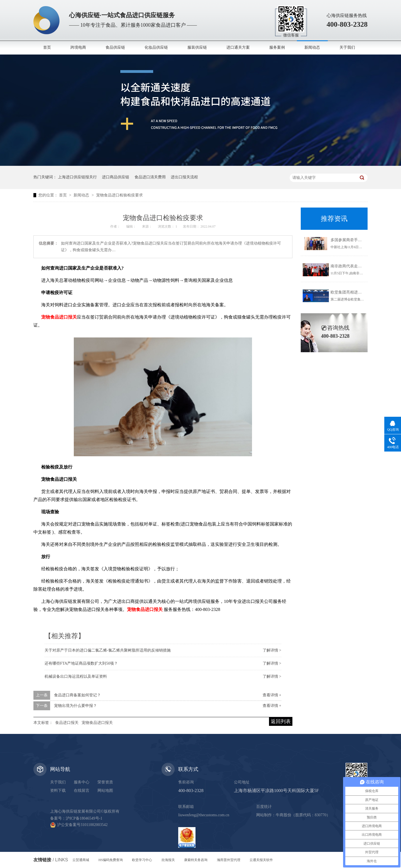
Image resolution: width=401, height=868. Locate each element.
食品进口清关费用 (150, 177)
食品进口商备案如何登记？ (77, 695)
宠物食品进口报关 (97, 723)
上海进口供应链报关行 (77, 177)
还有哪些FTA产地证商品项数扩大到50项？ (81, 663)
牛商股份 (283, 815)
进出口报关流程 (184, 177)
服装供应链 (197, 47)
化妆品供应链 (156, 47)
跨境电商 (78, 47)
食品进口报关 (67, 723)
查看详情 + (272, 695)
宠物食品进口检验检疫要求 (119, 195)
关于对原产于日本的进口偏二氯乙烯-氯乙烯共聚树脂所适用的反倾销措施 (108, 650)
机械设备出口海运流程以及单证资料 (76, 676)
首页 (47, 47)
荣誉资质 (105, 782)
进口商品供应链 (116, 177)
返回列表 (281, 721)
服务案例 (277, 47)
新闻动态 (312, 47)
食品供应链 (115, 47)
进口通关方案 (238, 47)
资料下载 (58, 791)
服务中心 (82, 782)
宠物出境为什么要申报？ (75, 706)
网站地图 (105, 791)
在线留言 (82, 791)
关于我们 (347, 47)
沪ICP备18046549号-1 (84, 818)
